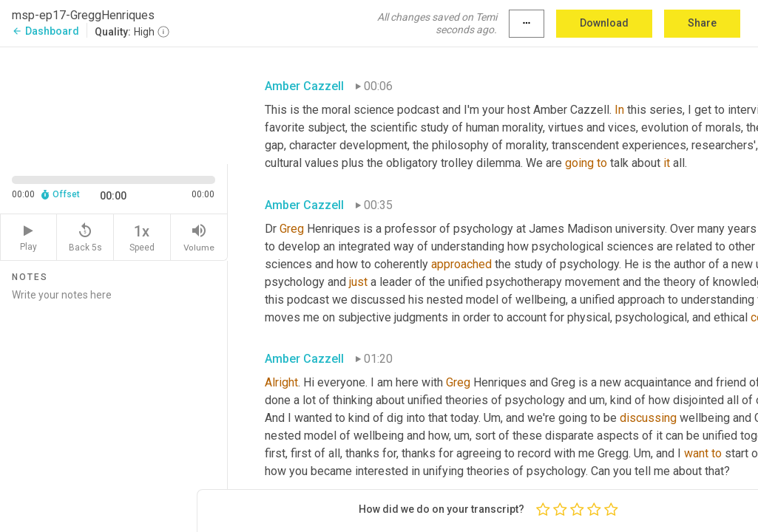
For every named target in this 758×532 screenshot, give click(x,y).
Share (702, 23)
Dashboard (45, 31)
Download (604, 23)
